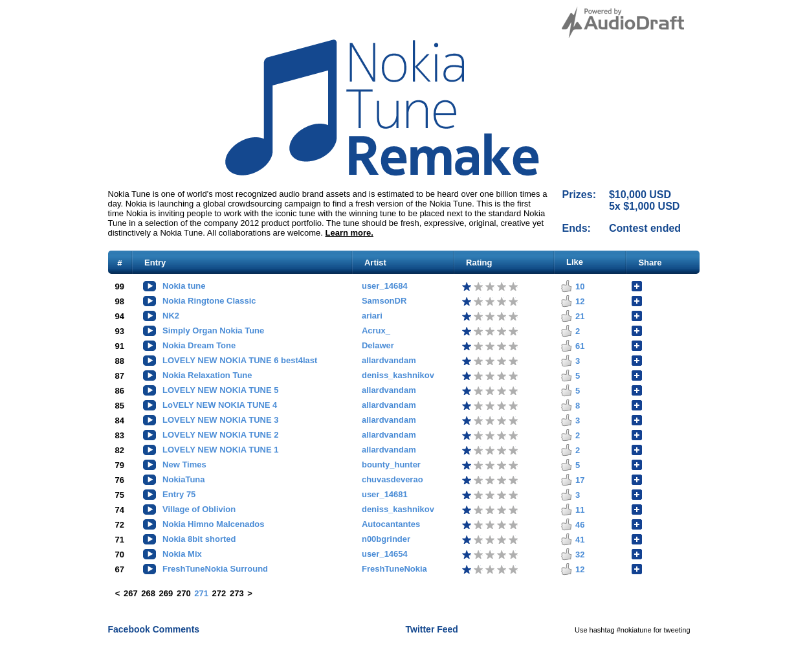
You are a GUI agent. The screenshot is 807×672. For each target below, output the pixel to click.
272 (219, 593)
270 (184, 593)
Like (575, 262)
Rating (479, 263)
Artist (375, 263)
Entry (155, 263)
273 (237, 593)
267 (131, 593)
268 (148, 593)
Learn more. (349, 233)
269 (166, 593)
